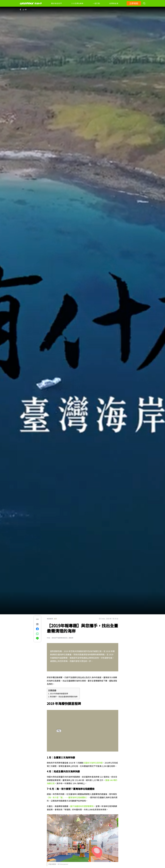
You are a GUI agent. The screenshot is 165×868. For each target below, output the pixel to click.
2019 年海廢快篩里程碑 (59, 694)
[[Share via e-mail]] (37, 624)
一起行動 (96, 3)
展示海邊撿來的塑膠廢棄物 (82, 806)
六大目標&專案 (77, 3)
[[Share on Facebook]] (37, 629)
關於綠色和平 (57, 3)
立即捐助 (134, 3)
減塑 (55, 619)
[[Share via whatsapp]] (37, 634)
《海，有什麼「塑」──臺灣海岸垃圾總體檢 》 (68, 797)
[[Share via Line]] (37, 638)
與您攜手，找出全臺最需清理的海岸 (64, 697)
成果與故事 (114, 3)
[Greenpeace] (31, 6)
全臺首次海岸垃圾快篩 (93, 763)
